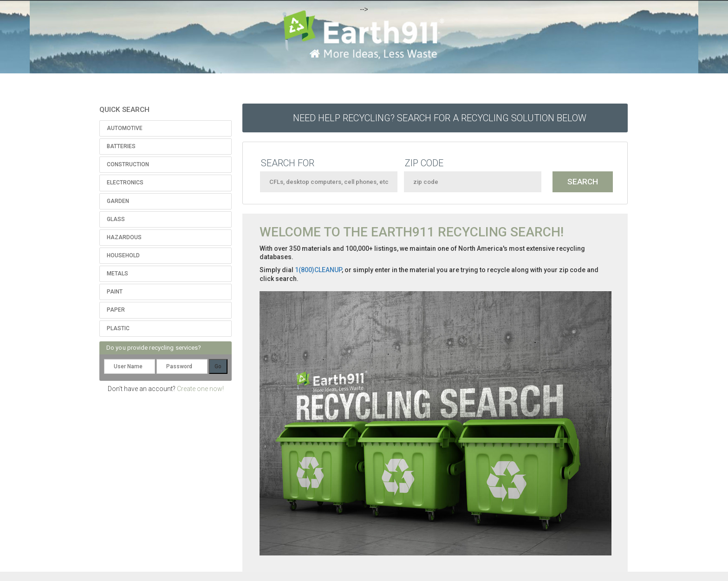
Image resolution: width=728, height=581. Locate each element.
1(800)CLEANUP (318, 270)
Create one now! (200, 389)
